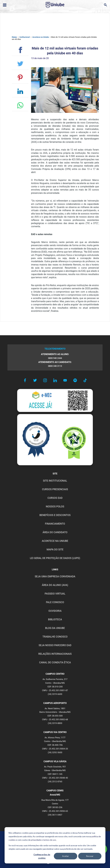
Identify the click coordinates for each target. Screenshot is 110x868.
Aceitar (65, 856)
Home (14, 37)
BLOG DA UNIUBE (55, 628)
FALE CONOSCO (55, 602)
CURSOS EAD (55, 498)
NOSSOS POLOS (55, 507)
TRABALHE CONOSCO (55, 637)
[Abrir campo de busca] (105, 5)
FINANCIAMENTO (55, 524)
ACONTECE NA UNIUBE (55, 541)
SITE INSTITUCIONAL (55, 481)
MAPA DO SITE (55, 550)
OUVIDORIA (55, 611)
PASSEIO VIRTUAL (55, 594)
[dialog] (55, 845)
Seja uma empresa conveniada (55, 576)
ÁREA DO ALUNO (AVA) (55, 585)
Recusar (90, 856)
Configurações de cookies (42, 856)
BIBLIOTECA (55, 619)
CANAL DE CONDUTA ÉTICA (55, 662)
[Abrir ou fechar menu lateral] (5, 5)
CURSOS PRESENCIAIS (55, 489)
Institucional (25, 37)
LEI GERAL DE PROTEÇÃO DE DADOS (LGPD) (55, 558)
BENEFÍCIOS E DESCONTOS (55, 515)
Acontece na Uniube (41, 37)
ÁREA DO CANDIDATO (55, 532)
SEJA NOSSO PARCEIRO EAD (55, 645)
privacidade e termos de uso (43, 840)
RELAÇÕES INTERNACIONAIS (55, 654)
